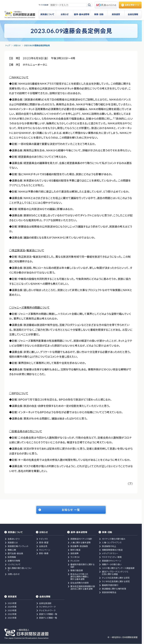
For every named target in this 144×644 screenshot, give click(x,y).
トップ (8, 45)
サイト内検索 (44, 5)
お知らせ (17, 45)
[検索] (89, 5)
